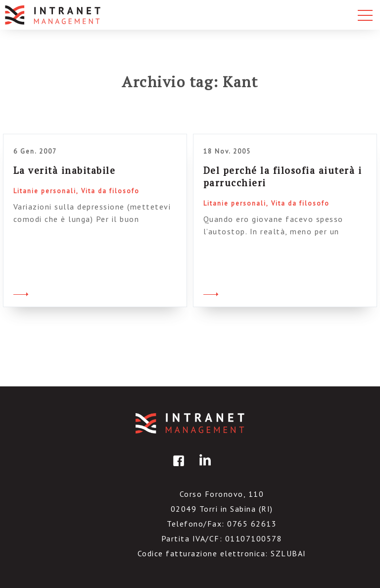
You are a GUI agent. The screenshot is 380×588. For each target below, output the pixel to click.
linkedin (203, 468)
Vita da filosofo (110, 191)
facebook (177, 468)
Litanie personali (45, 191)
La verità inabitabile (65, 170)
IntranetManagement (190, 423)
